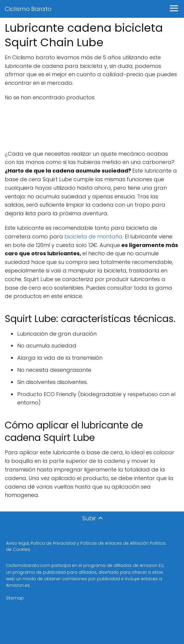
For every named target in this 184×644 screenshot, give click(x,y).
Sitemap (15, 598)
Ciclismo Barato (28, 9)
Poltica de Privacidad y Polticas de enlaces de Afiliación (90, 543)
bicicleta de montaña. (94, 236)
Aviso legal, (18, 543)
